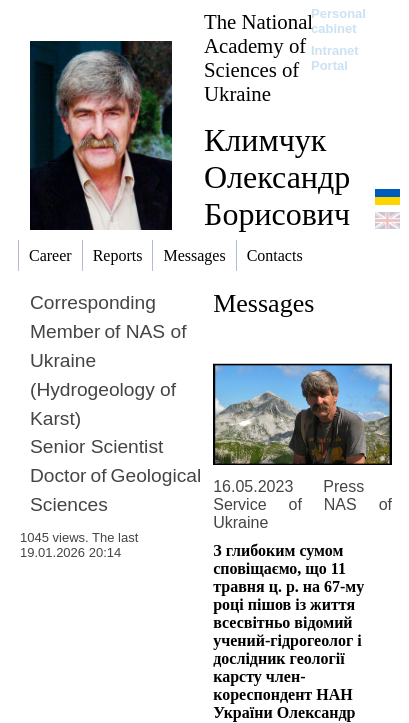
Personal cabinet (338, 21)
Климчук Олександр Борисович (277, 177)
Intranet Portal (335, 58)
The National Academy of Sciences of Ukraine (258, 57)
